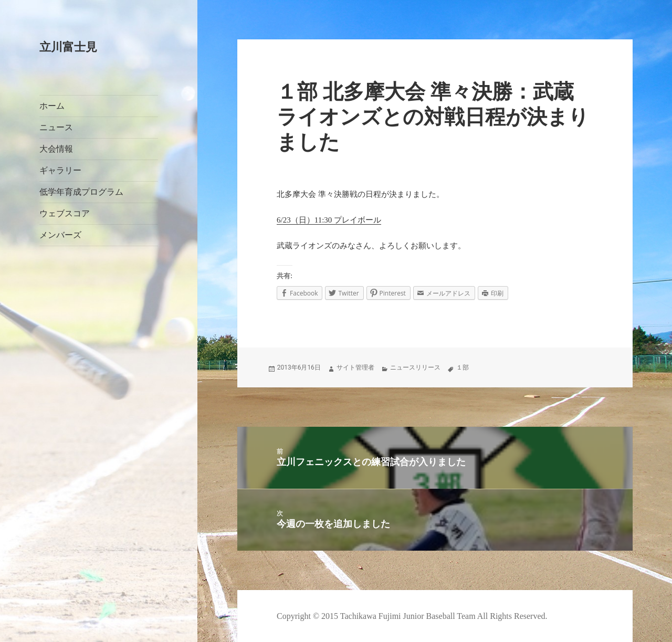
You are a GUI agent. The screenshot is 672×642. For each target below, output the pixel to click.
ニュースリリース (415, 367)
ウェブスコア (65, 213)
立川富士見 (68, 47)
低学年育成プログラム (81, 192)
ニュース (56, 127)
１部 (463, 367)
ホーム (52, 106)
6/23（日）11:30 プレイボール (329, 220)
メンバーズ (60, 235)
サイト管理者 (355, 367)
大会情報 (56, 149)
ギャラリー (60, 170)
